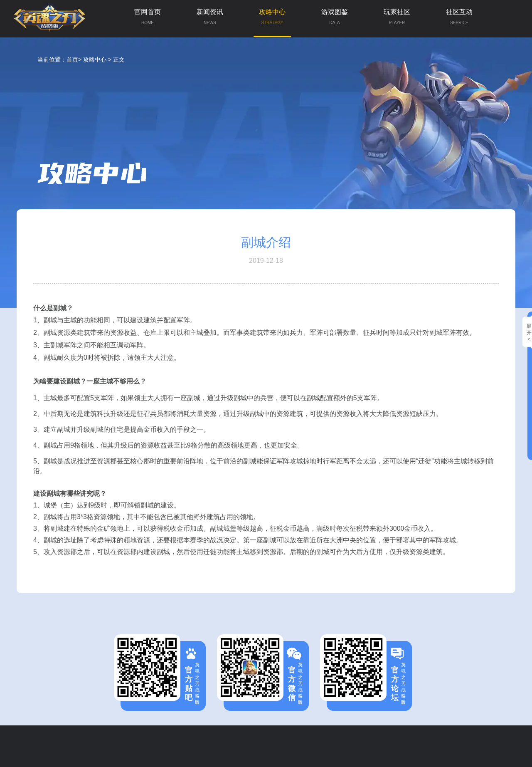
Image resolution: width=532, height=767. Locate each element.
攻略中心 (272, 23)
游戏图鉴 (335, 19)
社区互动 (459, 19)
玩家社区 (397, 19)
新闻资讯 (210, 19)
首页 (72, 59)
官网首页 (148, 19)
